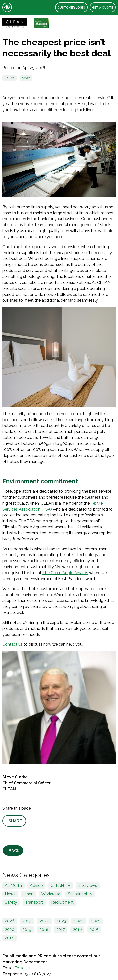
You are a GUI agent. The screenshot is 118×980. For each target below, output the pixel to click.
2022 (79, 921)
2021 (95, 921)
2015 (94, 929)
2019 (27, 929)
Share (15, 821)
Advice (10, 78)
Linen (28, 894)
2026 (10, 921)
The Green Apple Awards (65, 573)
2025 (27, 921)
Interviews (88, 885)
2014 (9, 938)
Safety (11, 902)
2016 (77, 929)
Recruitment (62, 902)
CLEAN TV (60, 885)
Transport (34, 902)
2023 (62, 921)
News (26, 78)
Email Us (22, 968)
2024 (44, 921)
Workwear (51, 894)
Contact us (13, 644)
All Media (13, 885)
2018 (44, 929)
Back (14, 851)
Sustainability (80, 894)
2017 (61, 929)
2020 (10, 929)
